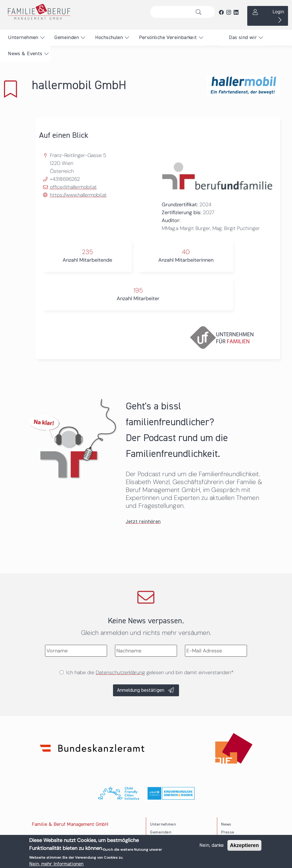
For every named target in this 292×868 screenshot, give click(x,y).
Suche (200, 12)
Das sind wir (243, 38)
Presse (228, 832)
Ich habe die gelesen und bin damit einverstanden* (150, 673)
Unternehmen (23, 38)
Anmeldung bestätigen (141, 690)
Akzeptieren (244, 846)
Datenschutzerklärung (120, 673)
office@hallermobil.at (73, 187)
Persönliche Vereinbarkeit (168, 38)
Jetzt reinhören (143, 522)
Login (278, 12)
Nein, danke (212, 846)
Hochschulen (109, 38)
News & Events (25, 54)
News (226, 824)
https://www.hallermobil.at (78, 195)
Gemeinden (67, 38)
